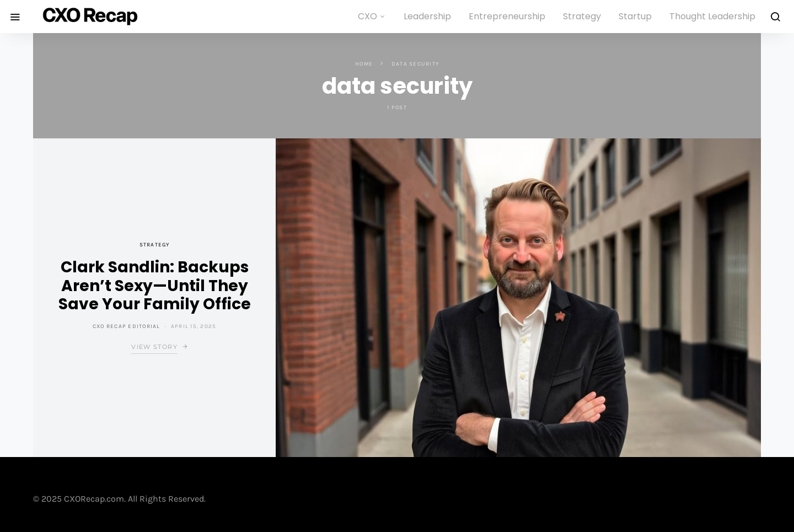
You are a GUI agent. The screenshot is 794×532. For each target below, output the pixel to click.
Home (364, 64)
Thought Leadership (712, 16)
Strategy (582, 16)
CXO (368, 16)
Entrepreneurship (507, 16)
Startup (635, 16)
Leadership (427, 16)
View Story (154, 347)
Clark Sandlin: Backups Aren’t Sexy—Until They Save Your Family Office (155, 286)
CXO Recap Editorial (127, 326)
